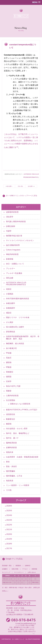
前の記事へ (10, 186)
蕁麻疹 (9, 391)
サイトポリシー (19, 572)
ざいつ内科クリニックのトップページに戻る (22, 196)
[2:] (18, 147)
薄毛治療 (10, 278)
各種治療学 (11, 303)
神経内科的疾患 (12, 254)
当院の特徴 (16, 569)
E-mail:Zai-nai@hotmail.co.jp (26, 623)
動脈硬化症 (11, 419)
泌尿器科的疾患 (12, 212)
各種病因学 (11, 308)
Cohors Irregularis (13, 250)
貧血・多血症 (11, 466)
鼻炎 (8, 462)
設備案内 (5, 569)
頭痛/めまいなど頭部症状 (20, 404)
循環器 (9, 377)
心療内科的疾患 (12, 396)
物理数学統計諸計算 (14, 236)
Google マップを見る (14, 559)
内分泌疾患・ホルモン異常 (17, 429)
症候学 (9, 381)
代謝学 (9, 231)
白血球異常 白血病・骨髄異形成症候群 (22, 457)
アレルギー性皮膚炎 (14, 273)
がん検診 (10, 322)
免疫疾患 (10, 481)
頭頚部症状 (11, 414)
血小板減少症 (11, 348)
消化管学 (10, 217)
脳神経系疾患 (11, 443)
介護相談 (10, 294)
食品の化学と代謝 (13, 386)
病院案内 (18, 566)
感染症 (9, 313)
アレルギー (11, 268)
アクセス (25, 569)
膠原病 (9, 362)
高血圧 (9, 358)
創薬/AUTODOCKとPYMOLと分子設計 (22, 410)
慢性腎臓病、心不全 (14, 476)
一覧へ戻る (20, 186)
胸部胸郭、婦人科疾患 (15, 344)
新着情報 (10, 259)
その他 (9, 490)
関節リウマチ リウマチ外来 (18, 317)
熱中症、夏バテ (12, 438)
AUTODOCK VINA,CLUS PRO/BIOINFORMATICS (16, 284)
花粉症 (9, 289)
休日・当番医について (15, 264)
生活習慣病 (11, 400)
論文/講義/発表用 (13, 245)
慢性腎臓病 (11, 471)
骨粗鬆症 (10, 372)
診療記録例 (11, 226)
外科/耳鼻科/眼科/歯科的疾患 (18, 299)
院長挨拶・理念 (7, 566)
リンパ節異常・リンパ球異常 (18, 485)
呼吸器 (9, 367)
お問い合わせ (32, 572)
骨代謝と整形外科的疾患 (16, 222)
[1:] (17, 147)
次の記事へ (31, 186)
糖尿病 (9, 424)
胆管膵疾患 (11, 332)
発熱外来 (10, 452)
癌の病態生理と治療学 (15, 327)
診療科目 (28, 566)
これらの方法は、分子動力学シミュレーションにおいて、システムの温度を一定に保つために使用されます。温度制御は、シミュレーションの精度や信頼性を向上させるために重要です (21, 141)
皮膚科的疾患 (11, 447)
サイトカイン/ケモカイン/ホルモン (20, 240)
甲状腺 (9, 353)
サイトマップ (6, 572)
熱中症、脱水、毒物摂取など (18, 433)
